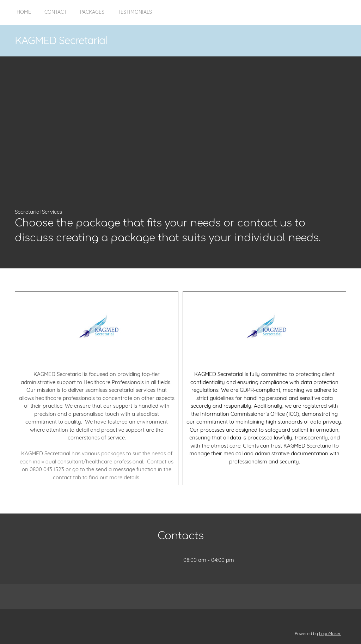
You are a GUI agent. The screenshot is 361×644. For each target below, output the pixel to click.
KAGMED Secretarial (61, 40)
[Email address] (148, 560)
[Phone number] (134, 560)
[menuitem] (24, 16)
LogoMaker (330, 634)
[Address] (162, 560)
